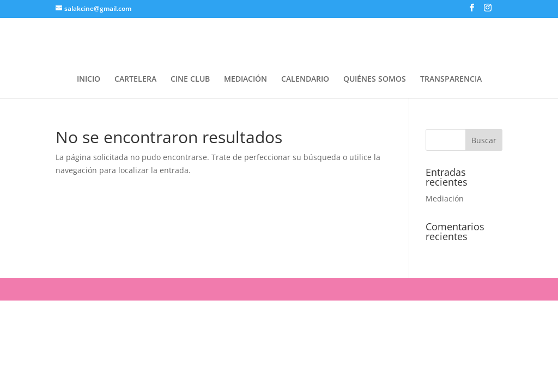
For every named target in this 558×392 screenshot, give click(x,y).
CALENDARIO (305, 79)
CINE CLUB (190, 79)
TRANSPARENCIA (451, 79)
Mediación (445, 198)
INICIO (89, 79)
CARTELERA (135, 79)
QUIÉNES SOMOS (375, 79)
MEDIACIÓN (245, 79)
